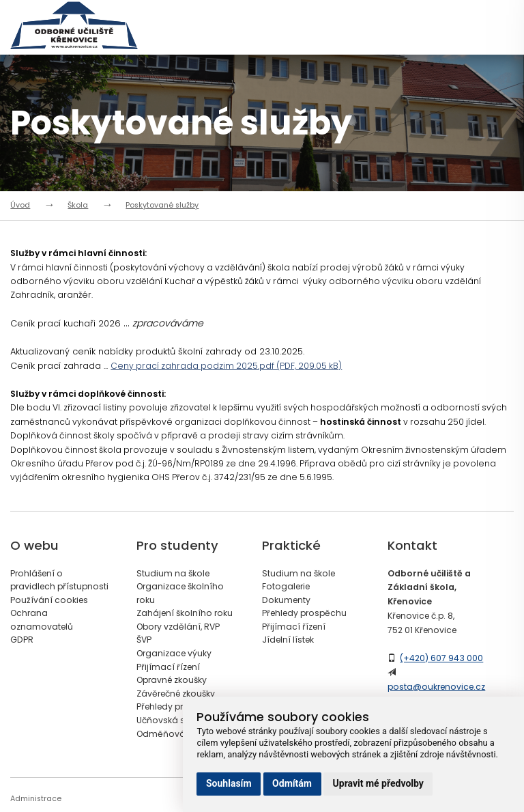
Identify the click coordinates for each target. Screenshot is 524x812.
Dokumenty (286, 600)
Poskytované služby (162, 205)
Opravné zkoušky (172, 680)
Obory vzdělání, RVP (178, 627)
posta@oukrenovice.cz (436, 687)
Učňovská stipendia (178, 720)
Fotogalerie (286, 586)
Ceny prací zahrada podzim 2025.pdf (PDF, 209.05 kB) (226, 366)
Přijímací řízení (168, 667)
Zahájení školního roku (185, 613)
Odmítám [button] (292, 783)
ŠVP (144, 640)
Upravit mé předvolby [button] (378, 783)
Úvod (20, 205)
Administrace (36, 799)
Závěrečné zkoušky (176, 694)
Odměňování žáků (176, 734)
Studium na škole (173, 573)
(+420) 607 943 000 (441, 658)
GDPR (22, 640)
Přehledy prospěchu (179, 706)
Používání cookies (49, 600)
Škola (78, 205)
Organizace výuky (174, 653)
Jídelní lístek (288, 640)
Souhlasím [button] (229, 783)
